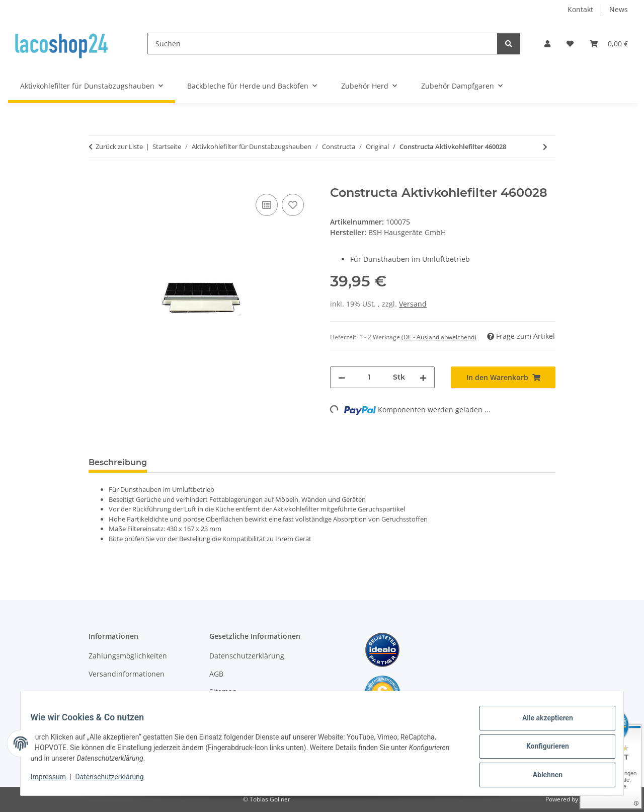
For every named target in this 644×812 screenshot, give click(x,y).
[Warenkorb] (609, 44)
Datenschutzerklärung (116, 781)
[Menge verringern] (342, 377)
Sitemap (223, 691)
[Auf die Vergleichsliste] (267, 205)
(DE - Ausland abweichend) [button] (439, 337)
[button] (547, 44)
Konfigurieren (541, 750)
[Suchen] (323, 44)
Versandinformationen (127, 674)
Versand (413, 304)
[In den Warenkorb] (97, 180)
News (619, 9)
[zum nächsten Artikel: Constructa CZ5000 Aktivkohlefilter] (545, 147)
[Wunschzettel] (570, 44)
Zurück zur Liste (119, 146)
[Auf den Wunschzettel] (293, 205)
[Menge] (369, 377)
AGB (216, 674)
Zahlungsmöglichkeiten (128, 656)
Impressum (54, 781)
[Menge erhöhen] (423, 377)
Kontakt (580, 9)
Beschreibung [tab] (118, 462)
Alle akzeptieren (541, 724)
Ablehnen (541, 776)
